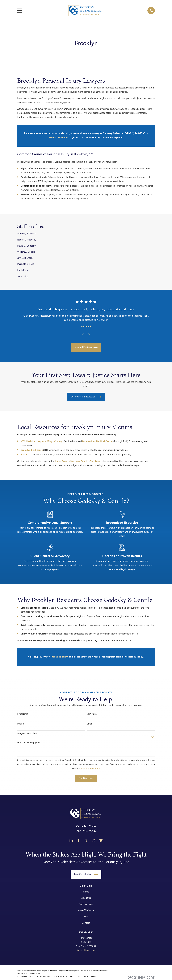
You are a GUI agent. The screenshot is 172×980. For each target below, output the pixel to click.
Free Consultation (86, 875)
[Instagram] (94, 840)
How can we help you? (29, 743)
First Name (23, 714)
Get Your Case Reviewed (86, 397)
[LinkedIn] (71, 840)
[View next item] (89, 335)
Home (86, 892)
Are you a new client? (28, 734)
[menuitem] (86, 234)
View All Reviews (86, 347)
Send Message (86, 778)
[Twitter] (86, 840)
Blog (86, 917)
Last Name (92, 714)
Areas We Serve (86, 910)
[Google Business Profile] (101, 840)
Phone (21, 724)
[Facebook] (79, 840)
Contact (86, 923)
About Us (86, 898)
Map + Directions (86, 950)
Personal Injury (86, 904)
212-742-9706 (86, 831)
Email (90, 724)
